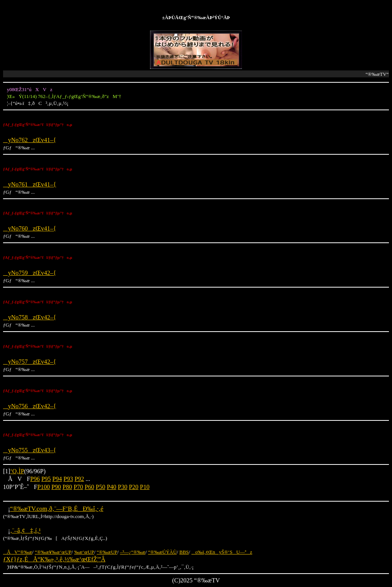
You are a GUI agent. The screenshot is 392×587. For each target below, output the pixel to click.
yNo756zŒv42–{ (30, 406)
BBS (184, 552)
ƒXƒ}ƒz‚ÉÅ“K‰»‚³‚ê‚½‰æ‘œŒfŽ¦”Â (54, 559)
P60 (89, 487)
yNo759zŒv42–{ (30, 273)
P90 (56, 487)
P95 (46, 479)
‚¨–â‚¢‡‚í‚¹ (25, 531)
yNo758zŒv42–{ (30, 317)
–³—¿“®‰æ (133, 552)
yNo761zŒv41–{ (30, 184)
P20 (134, 487)
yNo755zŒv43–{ (30, 450)
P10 (145, 487)
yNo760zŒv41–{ (30, 228)
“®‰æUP (107, 552)
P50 (100, 487)
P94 (57, 479)
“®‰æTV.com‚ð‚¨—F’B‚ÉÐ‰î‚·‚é (56, 509)
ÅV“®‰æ (18, 552)
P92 (79, 479)
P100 (43, 487)
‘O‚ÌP (17, 471)
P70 (78, 487)
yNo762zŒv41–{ (30, 140)
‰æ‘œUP (84, 552)
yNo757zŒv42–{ (30, 362)
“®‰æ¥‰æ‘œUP (53, 552)
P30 (123, 487)
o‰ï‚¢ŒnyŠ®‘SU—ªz (222, 552)
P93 (68, 479)
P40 (112, 487)
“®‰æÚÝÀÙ (163, 552)
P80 (67, 487)
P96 (35, 479)
